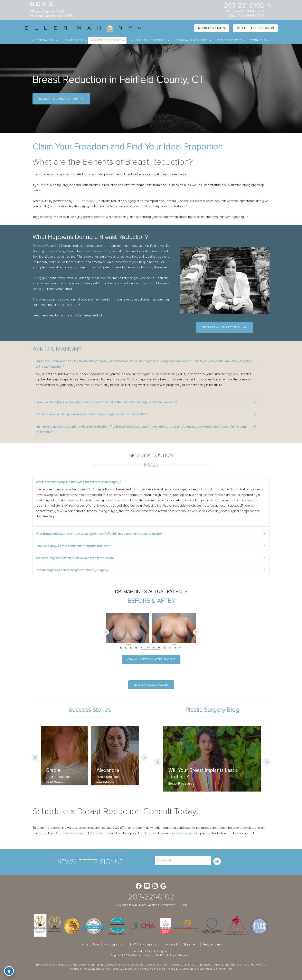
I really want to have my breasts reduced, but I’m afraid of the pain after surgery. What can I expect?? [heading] (106, 402)
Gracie (53, 770)
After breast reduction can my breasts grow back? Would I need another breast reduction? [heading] (99, 534)
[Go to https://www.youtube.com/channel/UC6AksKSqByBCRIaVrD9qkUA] (38, 5)
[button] (255, 361)
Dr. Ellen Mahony (85, 201)
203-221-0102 (244, 6)
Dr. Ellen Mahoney (69, 833)
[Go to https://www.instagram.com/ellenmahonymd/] (44, 5)
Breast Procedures (181, 784)
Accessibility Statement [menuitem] (181, 944)
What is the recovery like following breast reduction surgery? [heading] (78, 482)
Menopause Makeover (121, 267)
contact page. (184, 833)
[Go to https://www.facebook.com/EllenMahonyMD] (32, 5)
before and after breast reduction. (83, 315)
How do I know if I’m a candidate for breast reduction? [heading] (74, 546)
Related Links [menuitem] (213, 944)
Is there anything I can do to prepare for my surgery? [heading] (72, 570)
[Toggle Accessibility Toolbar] (9, 971)
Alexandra (108, 770)
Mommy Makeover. (155, 267)
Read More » (54, 782)
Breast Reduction (58, 777)
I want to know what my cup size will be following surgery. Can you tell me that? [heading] (92, 414)
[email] (183, 860)
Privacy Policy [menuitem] (114, 944)
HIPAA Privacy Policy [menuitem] (145, 944)
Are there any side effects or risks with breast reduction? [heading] (75, 558)
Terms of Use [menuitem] (89, 944)
